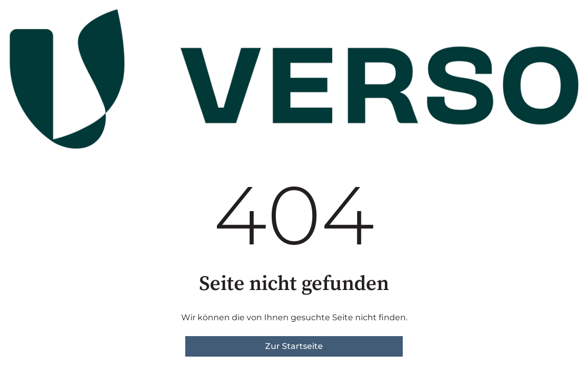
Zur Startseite (294, 346)
